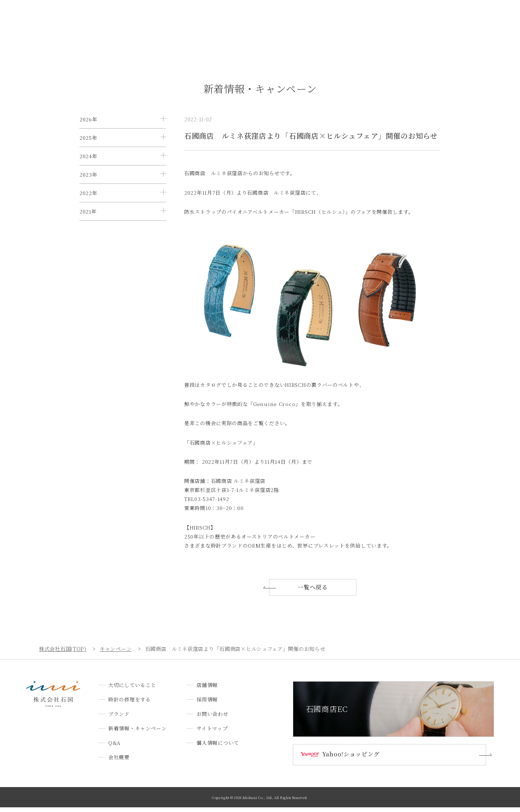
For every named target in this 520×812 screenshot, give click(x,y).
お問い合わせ (445, 19)
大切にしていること (126, 19)
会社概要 (344, 19)
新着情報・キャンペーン (271, 19)
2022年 (88, 236)
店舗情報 (376, 19)
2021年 (88, 265)
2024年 (88, 178)
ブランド (222, 19)
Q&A (316, 19)
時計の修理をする (180, 19)
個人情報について (218, 747)
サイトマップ (212, 733)
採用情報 (408, 19)
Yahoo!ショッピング (354, 759)
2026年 (88, 119)
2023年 (88, 207)
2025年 (88, 148)
